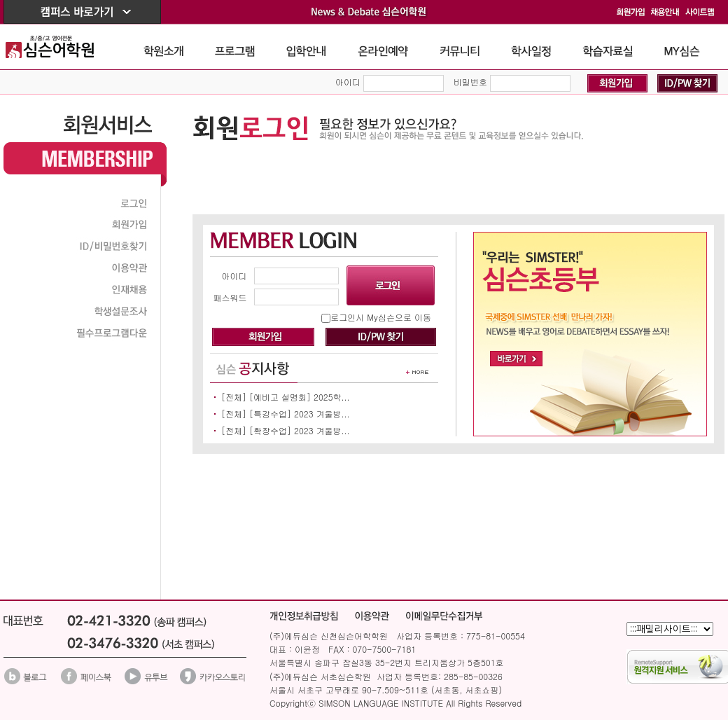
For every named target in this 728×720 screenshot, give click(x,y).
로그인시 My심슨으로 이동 (381, 317)
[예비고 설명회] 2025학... (300, 397)
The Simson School (60, 47)
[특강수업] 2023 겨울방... (300, 414)
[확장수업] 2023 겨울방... (300, 430)
